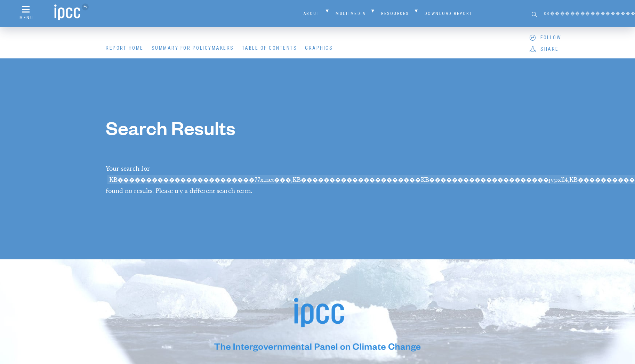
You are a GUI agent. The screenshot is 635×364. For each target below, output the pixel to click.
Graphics (319, 48)
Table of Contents (270, 48)
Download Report (449, 14)
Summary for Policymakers (193, 48)
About (312, 14)
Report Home (125, 48)
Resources (395, 14)
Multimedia (351, 14)
